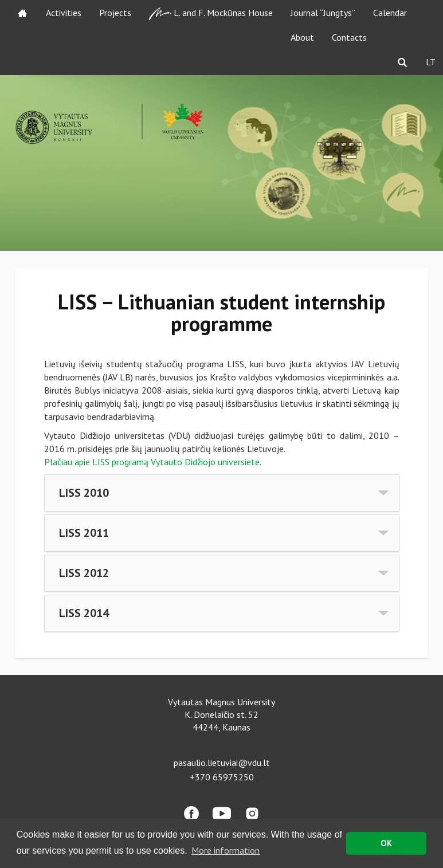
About (302, 37)
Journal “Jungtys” (323, 13)
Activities (64, 13)
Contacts (349, 37)
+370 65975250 (222, 777)
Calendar (390, 13)
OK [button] (386, 843)
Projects (115, 13)
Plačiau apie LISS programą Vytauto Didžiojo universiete (152, 462)
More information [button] (226, 850)
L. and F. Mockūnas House (211, 13)
